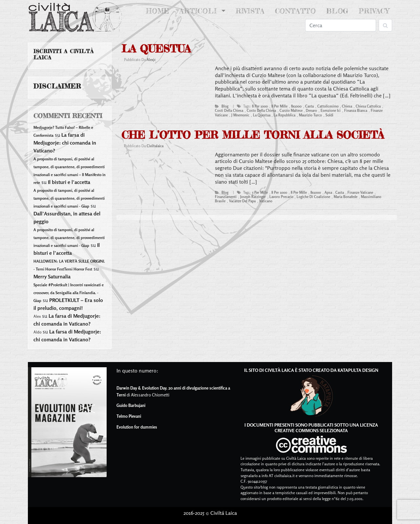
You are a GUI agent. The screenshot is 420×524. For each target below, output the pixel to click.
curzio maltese (291, 111)
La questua (156, 49)
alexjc (151, 60)
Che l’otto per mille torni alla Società (253, 135)
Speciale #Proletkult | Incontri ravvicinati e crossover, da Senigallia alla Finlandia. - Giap (69, 293)
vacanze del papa (242, 201)
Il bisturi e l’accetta (69, 182)
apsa (328, 192)
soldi (329, 115)
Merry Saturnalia (52, 276)
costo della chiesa (261, 111)
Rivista (250, 11)
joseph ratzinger (253, 197)
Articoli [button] (199, 11)
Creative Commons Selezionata (311, 430)
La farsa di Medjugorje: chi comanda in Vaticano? (65, 143)
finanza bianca (356, 111)
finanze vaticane (360, 192)
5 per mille (260, 192)
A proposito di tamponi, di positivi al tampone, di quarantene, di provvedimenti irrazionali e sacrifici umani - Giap (69, 198)
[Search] (341, 25)
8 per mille (279, 106)
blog (225, 106)
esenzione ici (331, 111)
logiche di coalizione (313, 197)
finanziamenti (226, 197)
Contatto (295, 11)
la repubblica (284, 115)
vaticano (266, 201)
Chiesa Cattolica (368, 106)
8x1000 (296, 106)
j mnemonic (240, 115)
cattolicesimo (328, 106)
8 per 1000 (260, 106)
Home (159, 10)
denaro (311, 111)
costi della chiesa (229, 111)
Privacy (374, 11)
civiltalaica (155, 146)
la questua (262, 115)
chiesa (347, 106)
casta (309, 106)
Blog (337, 11)
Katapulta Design (358, 370)
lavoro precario (281, 197)
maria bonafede (346, 197)
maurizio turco (310, 115)
